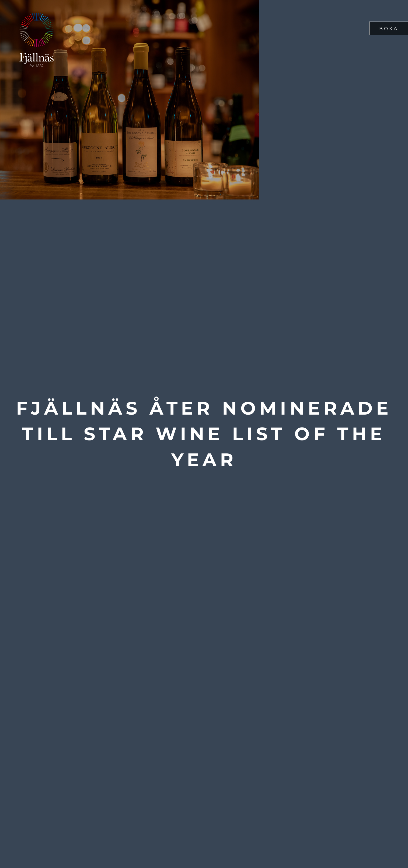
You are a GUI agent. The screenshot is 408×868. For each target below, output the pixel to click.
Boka (389, 29)
